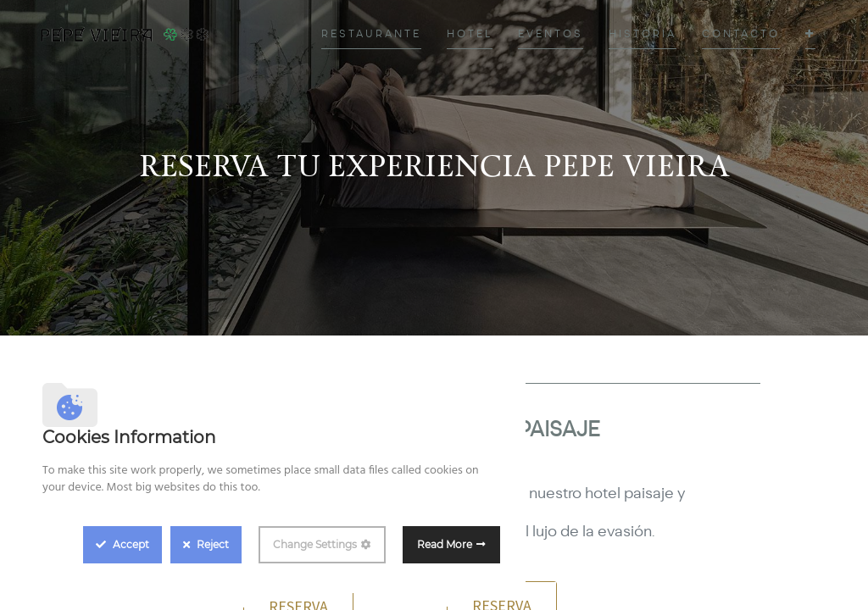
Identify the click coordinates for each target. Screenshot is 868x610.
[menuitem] (371, 34)
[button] (810, 34)
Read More (445, 544)
